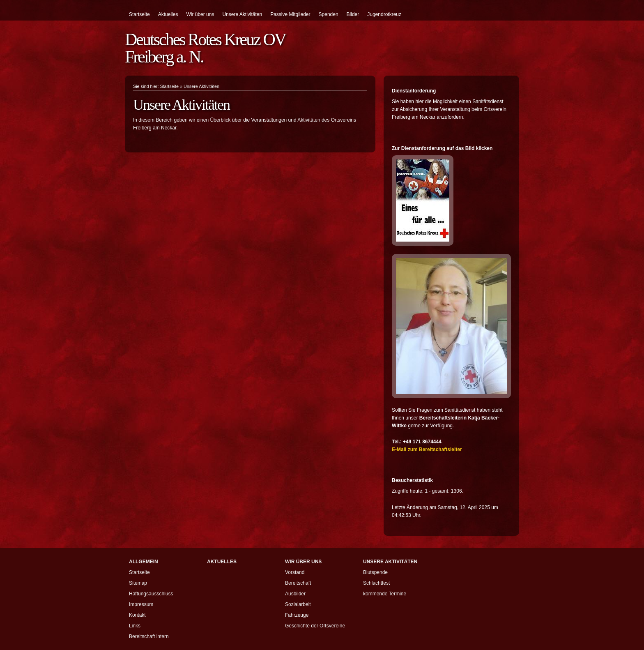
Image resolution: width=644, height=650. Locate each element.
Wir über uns (200, 14)
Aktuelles (168, 14)
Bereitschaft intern (149, 636)
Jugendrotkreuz (384, 14)
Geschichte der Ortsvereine (315, 626)
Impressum (141, 604)
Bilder (353, 14)
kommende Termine (385, 594)
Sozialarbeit (298, 604)
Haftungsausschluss (151, 594)
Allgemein (144, 562)
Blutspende (375, 572)
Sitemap (138, 583)
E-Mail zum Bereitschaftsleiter (427, 449)
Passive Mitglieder (290, 14)
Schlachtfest (376, 583)
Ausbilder (295, 594)
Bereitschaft (298, 583)
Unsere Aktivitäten (242, 14)
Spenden (329, 14)
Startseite (139, 14)
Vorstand (295, 572)
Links (135, 626)
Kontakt (137, 615)
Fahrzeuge (297, 615)
